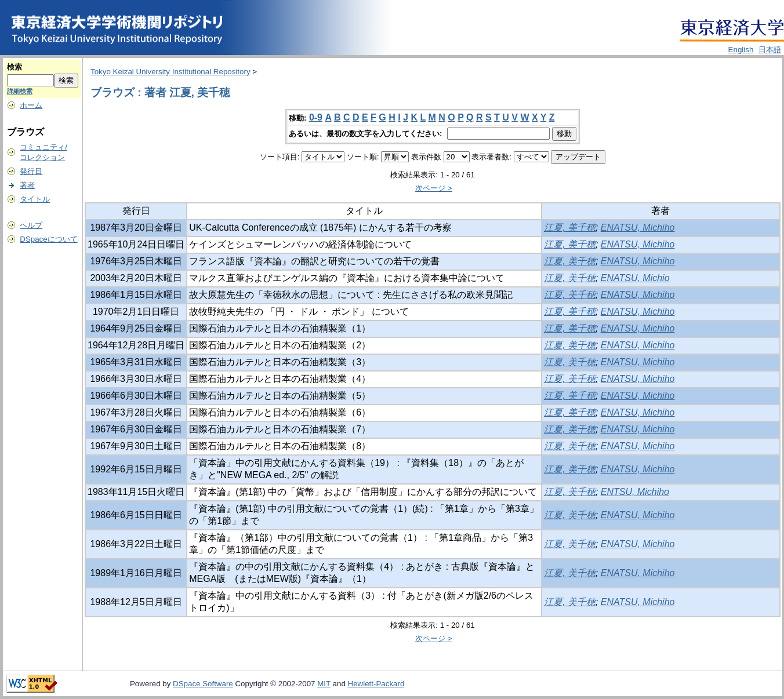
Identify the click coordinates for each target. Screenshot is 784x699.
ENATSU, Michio (635, 278)
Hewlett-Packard (376, 684)
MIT (324, 684)
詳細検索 (20, 91)
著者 (27, 185)
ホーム (31, 105)
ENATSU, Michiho (638, 227)
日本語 (770, 50)
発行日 (31, 171)
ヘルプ (31, 225)
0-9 (316, 117)
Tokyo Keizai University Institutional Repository (170, 72)
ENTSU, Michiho (635, 492)
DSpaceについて (48, 239)
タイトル (35, 199)
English (741, 50)
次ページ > (434, 188)
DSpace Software (203, 684)
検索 (14, 67)
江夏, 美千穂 (570, 227)
